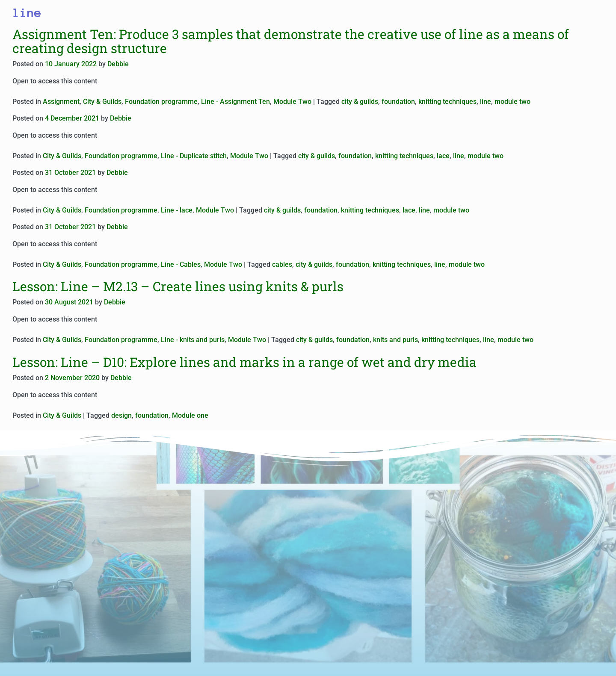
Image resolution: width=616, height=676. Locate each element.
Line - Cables (181, 264)
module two (512, 102)
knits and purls (395, 340)
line (486, 102)
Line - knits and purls (193, 340)
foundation (398, 102)
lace (443, 156)
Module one (190, 415)
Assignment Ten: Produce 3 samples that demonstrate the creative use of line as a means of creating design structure (291, 41)
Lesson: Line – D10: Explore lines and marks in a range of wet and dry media (244, 362)
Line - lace (177, 210)
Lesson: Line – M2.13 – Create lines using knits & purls (178, 286)
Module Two (292, 102)
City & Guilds (102, 102)
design (121, 415)
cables (282, 264)
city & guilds (360, 102)
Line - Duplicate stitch (194, 156)
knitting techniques (447, 102)
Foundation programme (161, 102)
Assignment (61, 102)
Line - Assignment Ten (235, 102)
